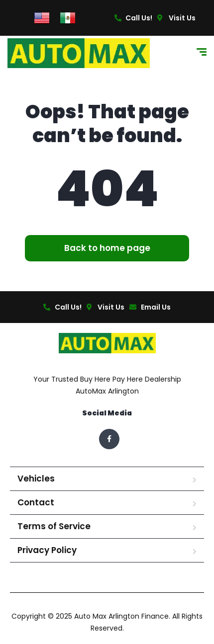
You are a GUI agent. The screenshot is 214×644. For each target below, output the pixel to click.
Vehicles (36, 479)
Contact (36, 502)
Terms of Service (54, 526)
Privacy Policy (47, 550)
